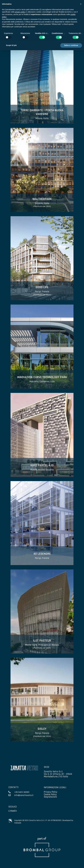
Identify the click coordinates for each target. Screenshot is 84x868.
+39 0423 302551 (22, 792)
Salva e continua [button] (71, 45)
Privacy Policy (51, 792)
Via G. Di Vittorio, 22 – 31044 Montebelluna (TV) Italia (58, 775)
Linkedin (13, 811)
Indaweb (18, 823)
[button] (81, 4)
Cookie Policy (50, 794)
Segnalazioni (50, 797)
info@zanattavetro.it (24, 795)
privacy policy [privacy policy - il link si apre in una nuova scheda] (20, 12)
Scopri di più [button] (11, 45)
